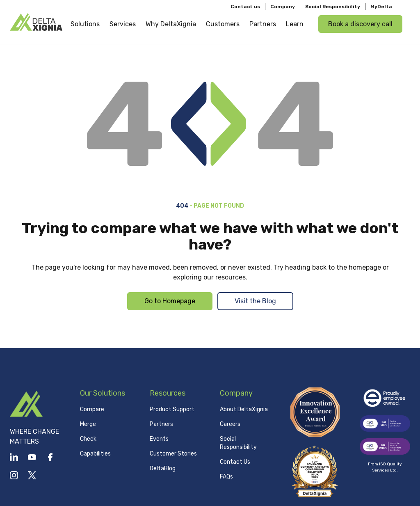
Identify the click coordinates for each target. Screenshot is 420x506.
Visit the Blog (255, 301)
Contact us (245, 7)
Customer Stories (173, 454)
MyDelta (381, 7)
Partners (161, 424)
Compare (92, 409)
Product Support (172, 409)
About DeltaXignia (244, 409)
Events (159, 439)
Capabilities (95, 454)
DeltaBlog (163, 468)
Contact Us (235, 462)
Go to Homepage (170, 301)
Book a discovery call (360, 24)
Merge (88, 424)
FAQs (226, 477)
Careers (230, 424)
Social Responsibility (333, 7)
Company (283, 7)
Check (88, 439)
